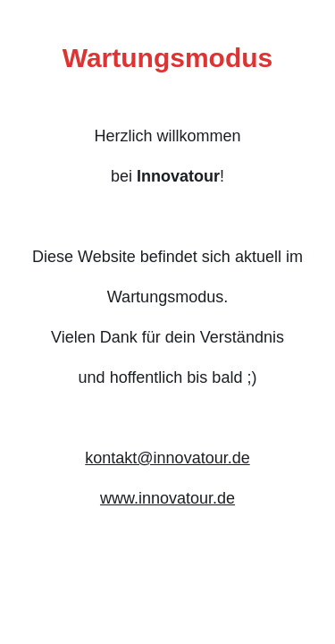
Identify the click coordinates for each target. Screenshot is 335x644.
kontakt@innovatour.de (167, 458)
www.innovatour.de (167, 498)
